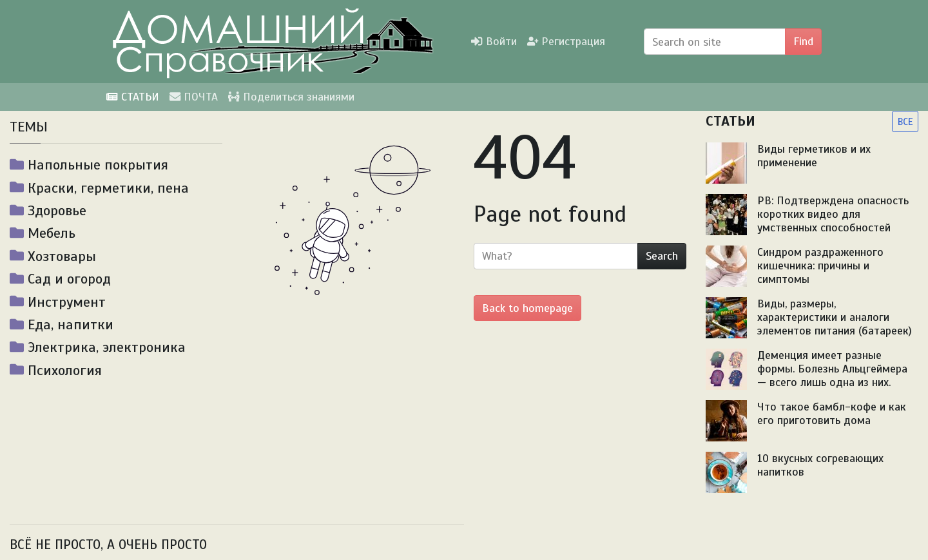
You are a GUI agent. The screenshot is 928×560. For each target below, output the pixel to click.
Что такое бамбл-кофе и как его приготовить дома (832, 413)
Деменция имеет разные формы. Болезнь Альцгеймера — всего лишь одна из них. (832, 369)
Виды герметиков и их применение (814, 156)
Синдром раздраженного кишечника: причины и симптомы (820, 266)
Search (662, 256)
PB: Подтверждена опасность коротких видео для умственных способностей (833, 214)
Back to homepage (527, 308)
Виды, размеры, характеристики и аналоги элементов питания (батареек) (835, 317)
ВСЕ (905, 121)
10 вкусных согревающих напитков (820, 465)
